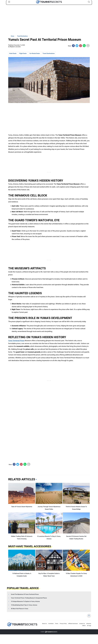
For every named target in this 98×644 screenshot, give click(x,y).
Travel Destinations (49, 53)
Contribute (51, 624)
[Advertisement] (21, 21)
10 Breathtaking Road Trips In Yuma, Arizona (24, 605)
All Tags (89, 626)
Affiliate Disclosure (73, 624)
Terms (57, 624)
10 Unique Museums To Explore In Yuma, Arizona (25, 601)
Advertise (89, 624)
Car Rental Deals (35, 53)
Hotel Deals (13, 53)
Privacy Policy (63, 624)
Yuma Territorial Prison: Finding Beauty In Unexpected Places (29, 598)
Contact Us (82, 624)
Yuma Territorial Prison (16, 341)
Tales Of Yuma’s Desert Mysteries (22, 507)
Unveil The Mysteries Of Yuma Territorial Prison (25, 594)
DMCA (84, 626)
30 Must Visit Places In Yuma (20, 609)
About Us (44, 624)
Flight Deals (23, 53)
